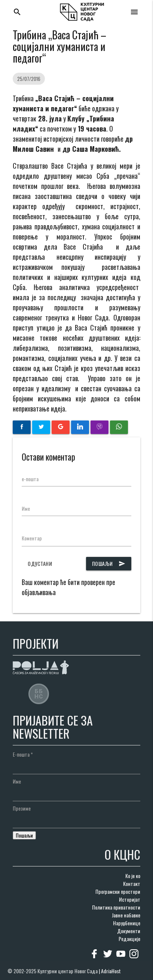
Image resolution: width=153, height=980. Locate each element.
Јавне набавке (126, 915)
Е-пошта (23, 754)
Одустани (40, 563)
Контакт (132, 883)
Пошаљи (109, 564)
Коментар (32, 538)
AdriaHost (111, 971)
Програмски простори (118, 891)
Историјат (130, 899)
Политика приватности (116, 907)
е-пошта (30, 479)
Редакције (129, 939)
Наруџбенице (127, 923)
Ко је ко (133, 876)
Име (26, 508)
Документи (129, 931)
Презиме (22, 808)
